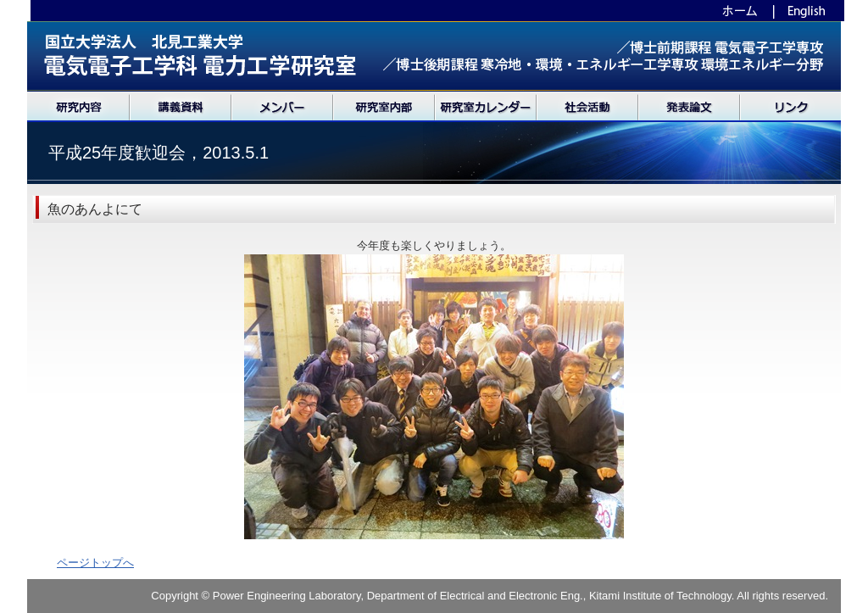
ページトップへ (95, 563)
